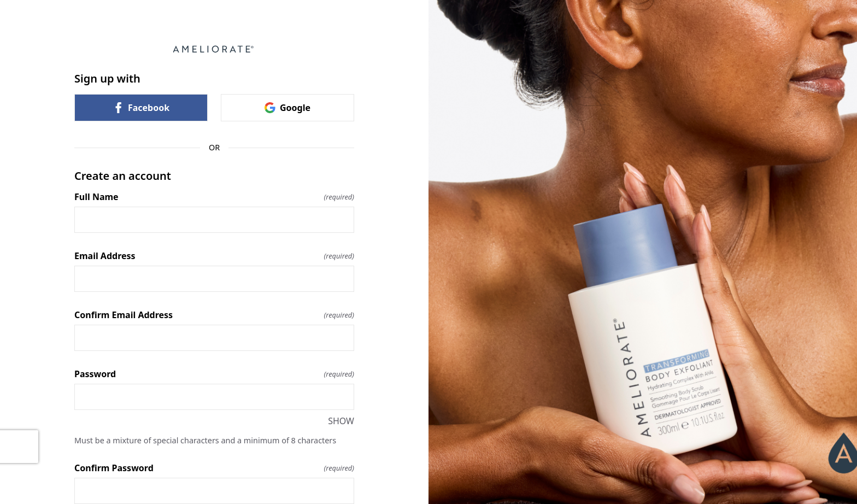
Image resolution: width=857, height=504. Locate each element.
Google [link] (287, 108)
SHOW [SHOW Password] (341, 421)
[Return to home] (214, 49)
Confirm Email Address (214, 315)
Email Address (214, 256)
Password (214, 374)
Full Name (214, 197)
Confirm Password (214, 468)
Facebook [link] (141, 108)
